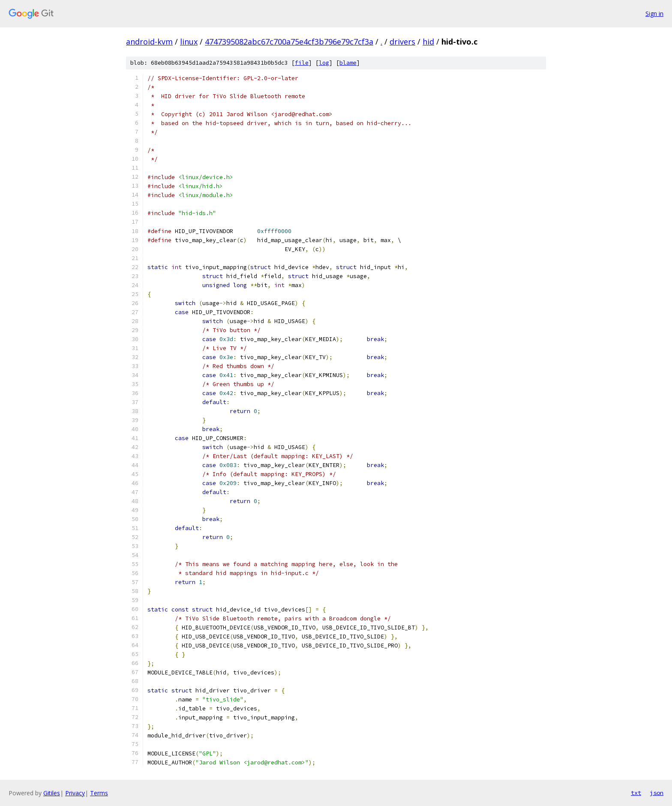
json (657, 793)
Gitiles (52, 793)
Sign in (654, 13)
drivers (402, 42)
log (324, 63)
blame (348, 63)
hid (428, 42)
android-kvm (149, 42)
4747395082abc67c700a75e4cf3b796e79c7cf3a (289, 42)
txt (636, 793)
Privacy (75, 793)
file (302, 63)
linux (189, 42)
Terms (99, 793)
